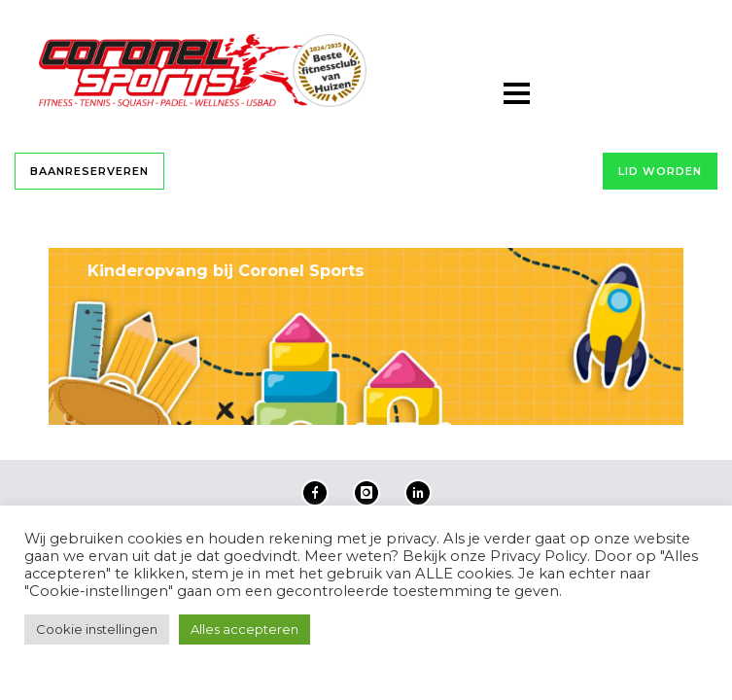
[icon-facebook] (320, 493)
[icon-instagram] (371, 493)
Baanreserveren (89, 171)
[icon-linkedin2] (418, 493)
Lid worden (660, 171)
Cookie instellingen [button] (97, 629)
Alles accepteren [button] (244, 629)
